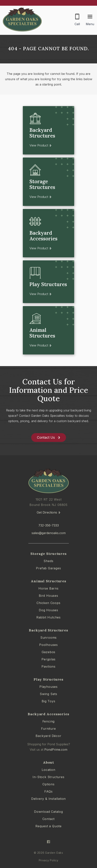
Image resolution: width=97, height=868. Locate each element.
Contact (49, 819)
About (49, 762)
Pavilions (48, 666)
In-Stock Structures (48, 777)
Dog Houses (48, 610)
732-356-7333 (49, 525)
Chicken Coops (48, 603)
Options (48, 784)
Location (48, 770)
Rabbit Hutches (48, 617)
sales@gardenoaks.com (49, 533)
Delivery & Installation (48, 799)
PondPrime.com (56, 750)
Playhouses (48, 687)
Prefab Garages (48, 568)
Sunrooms (48, 638)
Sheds (48, 561)
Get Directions (47, 512)
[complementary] (69, 847)
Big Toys (48, 701)
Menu (90, 24)
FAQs (48, 791)
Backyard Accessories (48, 714)
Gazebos (49, 652)
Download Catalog (48, 812)
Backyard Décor (48, 736)
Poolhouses (48, 645)
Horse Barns (48, 588)
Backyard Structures (48, 630)
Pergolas (48, 659)
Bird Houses (48, 596)
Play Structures (49, 679)
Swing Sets (48, 694)
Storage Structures (48, 554)
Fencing (49, 721)
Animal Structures (48, 581)
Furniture (48, 729)
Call (77, 24)
